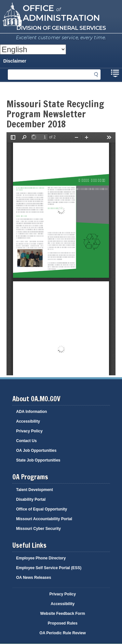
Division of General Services (61, 28)
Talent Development (35, 490)
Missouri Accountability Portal (44, 519)
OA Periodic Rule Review (62, 633)
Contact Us (27, 441)
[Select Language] (33, 49)
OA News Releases (34, 578)
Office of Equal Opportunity (42, 509)
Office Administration (61, 12)
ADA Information (32, 412)
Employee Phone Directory (41, 558)
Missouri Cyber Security (39, 529)
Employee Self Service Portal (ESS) (49, 568)
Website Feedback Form (63, 614)
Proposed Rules (63, 623)
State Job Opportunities (38, 460)
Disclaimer (15, 61)
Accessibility (28, 421)
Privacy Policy (29, 431)
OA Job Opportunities (36, 451)
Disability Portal (31, 499)
